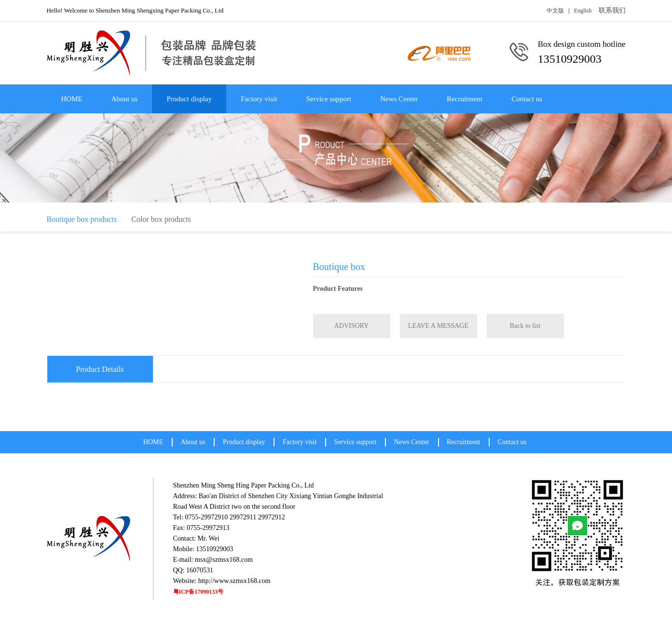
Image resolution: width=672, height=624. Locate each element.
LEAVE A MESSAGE (438, 326)
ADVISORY (352, 326)
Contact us (527, 99)
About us (125, 99)
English (583, 11)
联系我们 (612, 10)
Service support (329, 99)
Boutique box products (82, 219)
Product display (189, 99)
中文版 (555, 11)
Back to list (525, 326)
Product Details (100, 369)
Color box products (161, 219)
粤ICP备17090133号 (199, 592)
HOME (72, 99)
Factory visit (259, 99)
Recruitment (465, 99)
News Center (399, 99)
